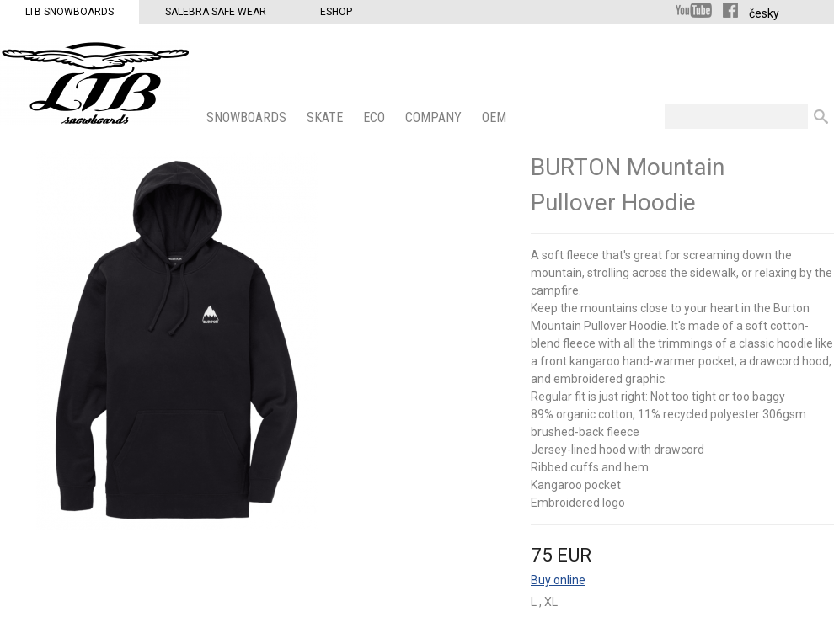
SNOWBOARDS (248, 117)
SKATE (326, 117)
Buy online (558, 580)
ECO (376, 117)
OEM (496, 117)
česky (764, 13)
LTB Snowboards (69, 12)
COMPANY (435, 117)
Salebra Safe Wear (216, 12)
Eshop (336, 12)
